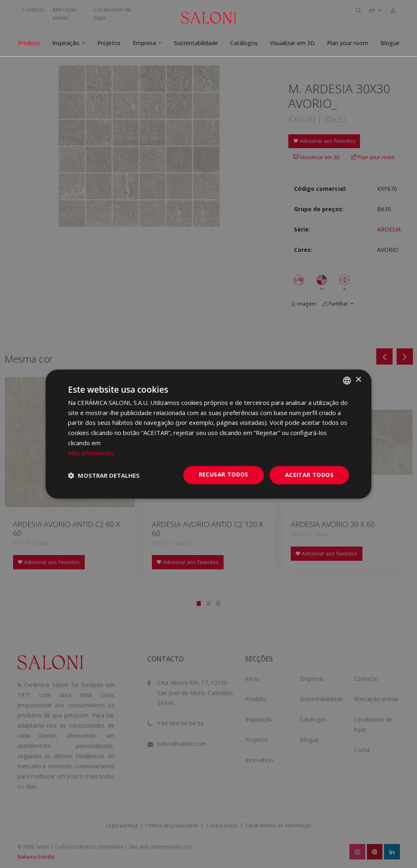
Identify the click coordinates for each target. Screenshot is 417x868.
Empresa (144, 43)
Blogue (390, 43)
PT (373, 11)
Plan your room (348, 43)
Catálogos (244, 43)
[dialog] (208, 434)
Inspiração (66, 43)
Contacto (33, 9)
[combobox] (347, 380)
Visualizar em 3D (292, 43)
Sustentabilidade (196, 43)
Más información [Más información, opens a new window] (91, 453)
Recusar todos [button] (224, 475)
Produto (29, 43)
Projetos (109, 43)
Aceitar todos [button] (309, 475)
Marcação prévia (65, 13)
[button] (104, 475)
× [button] (358, 380)
